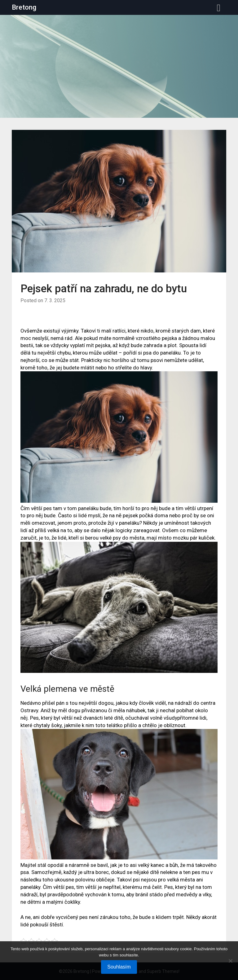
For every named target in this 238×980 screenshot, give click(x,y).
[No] (230, 961)
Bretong (24, 7)
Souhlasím (119, 967)
